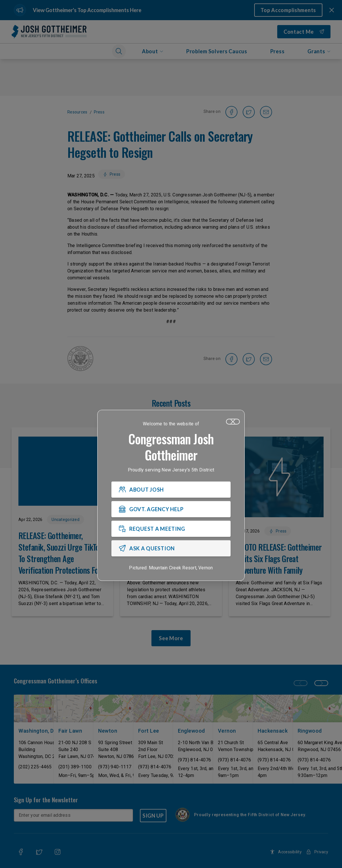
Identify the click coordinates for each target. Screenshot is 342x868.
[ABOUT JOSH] (171, 490)
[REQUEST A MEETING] (171, 529)
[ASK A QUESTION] (171, 548)
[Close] (233, 422)
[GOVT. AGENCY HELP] (171, 509)
